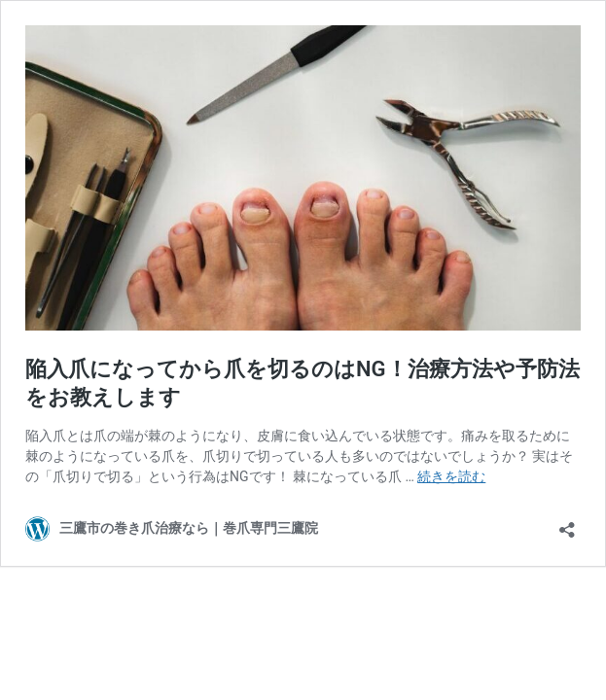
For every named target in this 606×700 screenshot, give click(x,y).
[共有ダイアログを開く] (567, 524)
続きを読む (451, 476)
